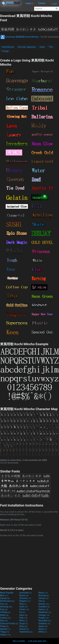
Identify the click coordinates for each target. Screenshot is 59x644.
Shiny (23, 626)
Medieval (45, 612)
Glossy (44, 604)
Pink (23, 618)
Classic (43, 598)
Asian (42, 47)
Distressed (7, 601)
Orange (44, 615)
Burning (44, 595)
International (8, 47)
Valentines (26, 632)
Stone (43, 629)
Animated (25, 593)
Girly (23, 604)
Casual (5, 598)
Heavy (43, 609)
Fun (4, 604)
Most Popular (7, 593)
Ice (22, 612)
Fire (42, 601)
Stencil (24, 629)
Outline (6, 618)
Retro (23, 621)
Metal (4, 615)
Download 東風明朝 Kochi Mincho (20, 37)
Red (4, 621)
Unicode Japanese (27, 47)
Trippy (5, 632)
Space (43, 626)
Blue (4, 595)
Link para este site (37, 641)
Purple (44, 618)
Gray (4, 609)
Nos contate (19, 641)
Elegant (25, 601)
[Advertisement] (30, 561)
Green (24, 609)
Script (24, 623)
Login (54, 4)
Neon (23, 615)
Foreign (5, 51)
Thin (51, 47)
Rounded (45, 621)
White (43, 632)
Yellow (5, 635)
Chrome (25, 598)
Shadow (44, 623)
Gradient (44, 607)
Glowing (6, 607)
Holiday (5, 612)
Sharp (4, 626)
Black (43, 593)
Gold (24, 607)
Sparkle (5, 629)
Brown (24, 595)
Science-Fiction (9, 623)
